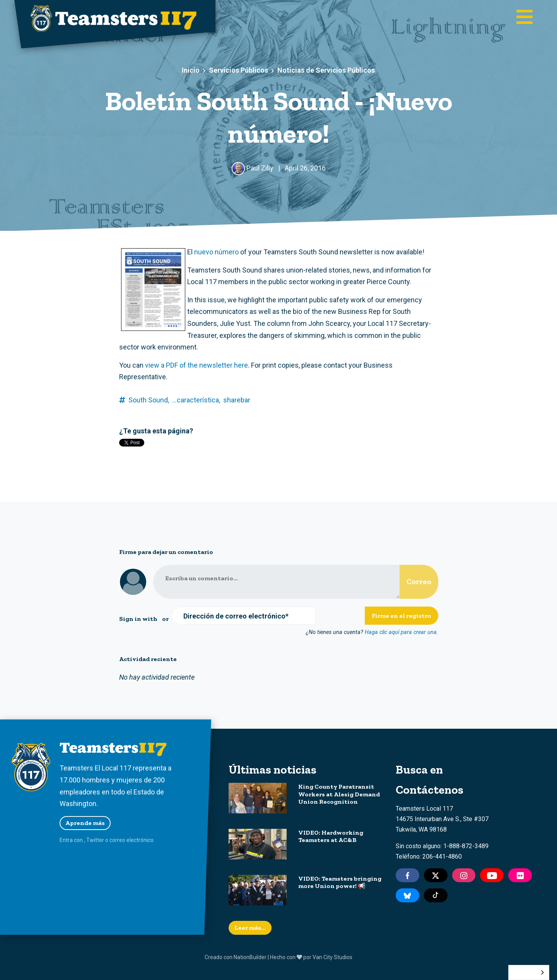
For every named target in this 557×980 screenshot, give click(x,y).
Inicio (191, 70)
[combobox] (529, 972)
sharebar (237, 400)
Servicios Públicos (238, 70)
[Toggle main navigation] (525, 18)
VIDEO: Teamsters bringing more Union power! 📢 (340, 882)
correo (117, 840)
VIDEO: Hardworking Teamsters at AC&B (331, 836)
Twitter (95, 840)
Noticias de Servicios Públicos (326, 70)
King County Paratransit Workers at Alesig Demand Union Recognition (339, 794)
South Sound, (149, 400)
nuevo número (216, 252)
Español (523, 972)
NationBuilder (250, 957)
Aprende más (85, 823)
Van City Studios (332, 957)
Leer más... (250, 928)
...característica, (196, 400)
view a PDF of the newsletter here (196, 365)
